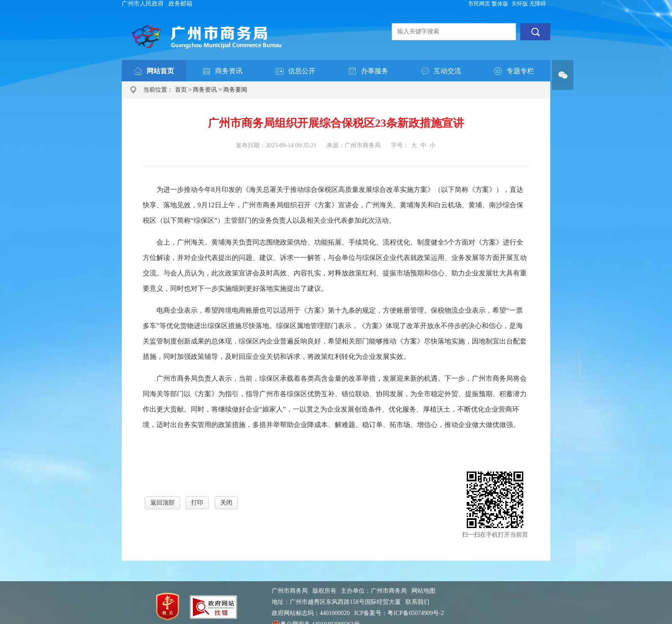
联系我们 (417, 602)
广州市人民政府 (143, 4)
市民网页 (479, 4)
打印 (197, 503)
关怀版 (520, 4)
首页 (181, 90)
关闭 (226, 503)
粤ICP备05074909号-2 (415, 613)
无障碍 (538, 4)
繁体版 (500, 4)
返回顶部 (162, 503)
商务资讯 (205, 90)
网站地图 (423, 591)
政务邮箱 (180, 4)
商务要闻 (235, 90)
